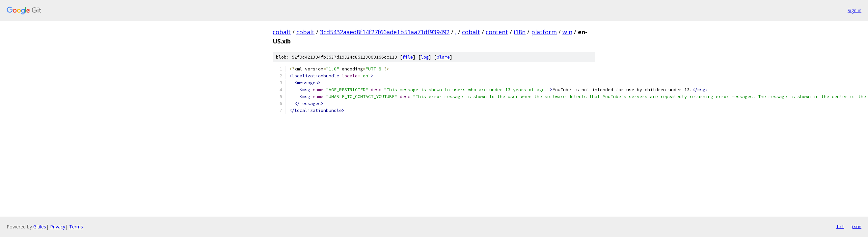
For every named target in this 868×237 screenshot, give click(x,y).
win (567, 32)
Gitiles (40, 227)
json (856, 226)
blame (443, 57)
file (408, 57)
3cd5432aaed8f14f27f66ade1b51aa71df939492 (385, 32)
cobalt (282, 32)
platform (544, 32)
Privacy (58, 227)
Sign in (854, 10)
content (497, 32)
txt (840, 226)
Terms (76, 227)
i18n (520, 32)
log (425, 57)
